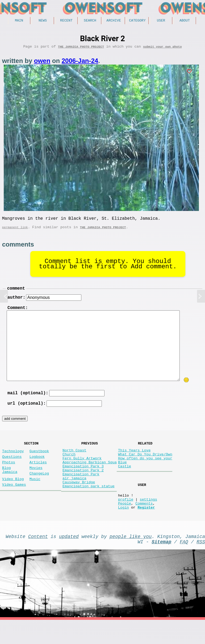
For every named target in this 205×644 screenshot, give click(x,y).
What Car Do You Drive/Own (145, 466)
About (185, 21)
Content (38, 558)
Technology (13, 461)
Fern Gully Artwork (82, 471)
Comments (144, 523)
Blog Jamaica (10, 484)
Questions (12, 468)
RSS (201, 565)
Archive (114, 21)
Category (137, 21)
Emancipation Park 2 (83, 486)
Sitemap (161, 565)
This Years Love (134, 461)
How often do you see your (145, 471)
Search (90, 21)
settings (148, 518)
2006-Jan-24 (80, 63)
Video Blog (13, 495)
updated (69, 558)
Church (69, 466)
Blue (122, 476)
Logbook (37, 468)
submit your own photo (162, 48)
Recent (66, 21)
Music (35, 495)
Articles (38, 475)
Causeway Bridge (79, 501)
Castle (125, 481)
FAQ (184, 565)
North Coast (74, 461)
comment (16, 293)
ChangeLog (39, 488)
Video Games (14, 501)
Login (124, 528)
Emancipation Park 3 (83, 481)
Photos (9, 475)
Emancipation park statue (89, 506)
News (43, 21)
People (125, 523)
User (161, 21)
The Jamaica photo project (81, 48)
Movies (36, 481)
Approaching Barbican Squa (90, 476)
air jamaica (74, 496)
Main (19, 21)
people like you (131, 558)
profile (126, 518)
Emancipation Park (81, 491)
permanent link (15, 231)
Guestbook (39, 461)
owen (42, 63)
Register (146, 528)
